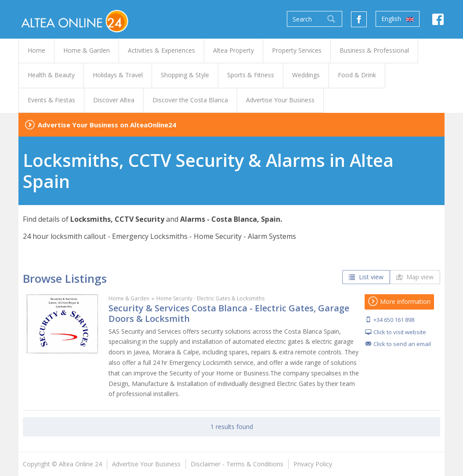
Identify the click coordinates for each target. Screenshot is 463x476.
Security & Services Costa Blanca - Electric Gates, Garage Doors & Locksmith (229, 313)
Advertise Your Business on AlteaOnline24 (107, 125)
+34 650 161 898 (394, 320)
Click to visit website (400, 332)
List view (366, 277)
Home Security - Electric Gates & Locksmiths (210, 298)
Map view (415, 277)
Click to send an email (402, 344)
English (398, 19)
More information (399, 301)
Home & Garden (129, 298)
